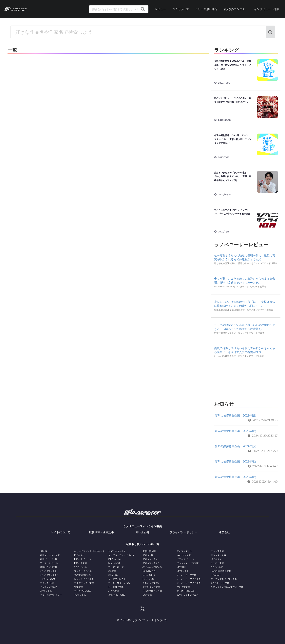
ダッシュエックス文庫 (188, 563)
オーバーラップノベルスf (189, 583)
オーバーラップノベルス (189, 579)
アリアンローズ (116, 567)
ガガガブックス (150, 559)
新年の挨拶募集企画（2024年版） (236, 446)
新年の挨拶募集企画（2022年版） (236, 477)
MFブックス (183, 571)
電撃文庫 (79, 587)
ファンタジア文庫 (151, 587)
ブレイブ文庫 (183, 587)
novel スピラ (149, 575)
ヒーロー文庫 (217, 563)
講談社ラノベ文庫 (49, 567)
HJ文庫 (44, 551)
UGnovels (216, 575)
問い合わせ (142, 532)
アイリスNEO (47, 583)
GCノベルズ (217, 567)
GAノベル (113, 575)
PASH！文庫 (81, 563)
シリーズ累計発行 (206, 9)
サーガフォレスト (117, 579)
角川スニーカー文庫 (50, 555)
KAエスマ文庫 (184, 555)
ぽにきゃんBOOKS (152, 567)
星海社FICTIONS (117, 595)
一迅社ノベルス (48, 579)
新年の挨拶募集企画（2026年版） (236, 416)
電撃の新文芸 (149, 551)
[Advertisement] (246, 381)
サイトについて (61, 532)
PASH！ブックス (83, 559)
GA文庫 (112, 571)
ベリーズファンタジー (51, 595)
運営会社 (224, 532)
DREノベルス (115, 559)
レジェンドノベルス (84, 579)
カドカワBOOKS (83, 591)
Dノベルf (79, 555)
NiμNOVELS (149, 571)
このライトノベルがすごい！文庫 (227, 587)
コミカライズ (180, 9)
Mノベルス (216, 559)
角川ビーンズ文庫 (49, 559)
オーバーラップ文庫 (187, 575)
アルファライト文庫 (84, 583)
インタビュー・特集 (267, 9)
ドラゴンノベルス (49, 587)
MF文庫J (181, 567)
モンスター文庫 (218, 555)
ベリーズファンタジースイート (89, 551)
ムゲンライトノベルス (188, 595)
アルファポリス (184, 551)
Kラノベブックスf (49, 575)
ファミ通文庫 (217, 551)
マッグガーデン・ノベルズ (121, 555)
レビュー (160, 9)
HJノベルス (148, 579)
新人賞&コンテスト (236, 9)
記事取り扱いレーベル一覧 (142, 544)
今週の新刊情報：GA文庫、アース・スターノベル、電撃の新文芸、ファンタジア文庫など (233, 139)
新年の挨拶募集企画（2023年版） (236, 462)
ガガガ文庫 (148, 555)
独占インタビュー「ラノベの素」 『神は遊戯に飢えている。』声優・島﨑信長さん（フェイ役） (233, 177)
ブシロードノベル (83, 571)
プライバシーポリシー (183, 532)
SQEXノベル (80, 567)
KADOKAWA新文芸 (221, 571)
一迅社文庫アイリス (152, 591)
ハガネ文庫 (114, 591)
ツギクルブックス (117, 551)
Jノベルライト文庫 (220, 583)
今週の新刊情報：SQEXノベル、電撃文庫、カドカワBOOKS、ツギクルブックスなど (233, 65)
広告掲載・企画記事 (102, 532)
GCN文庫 (147, 595)
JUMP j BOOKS (82, 575)
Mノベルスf (114, 563)
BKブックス (46, 591)
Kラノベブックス (48, 571)
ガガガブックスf (151, 563)
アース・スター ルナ (50, 563)
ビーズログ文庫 (116, 587)
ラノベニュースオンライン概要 (142, 526)
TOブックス (80, 595)
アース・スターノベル (119, 583)
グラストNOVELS (186, 591)
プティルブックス (185, 559)
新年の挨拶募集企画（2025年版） (236, 431)
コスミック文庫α (151, 583)
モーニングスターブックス (224, 579)
